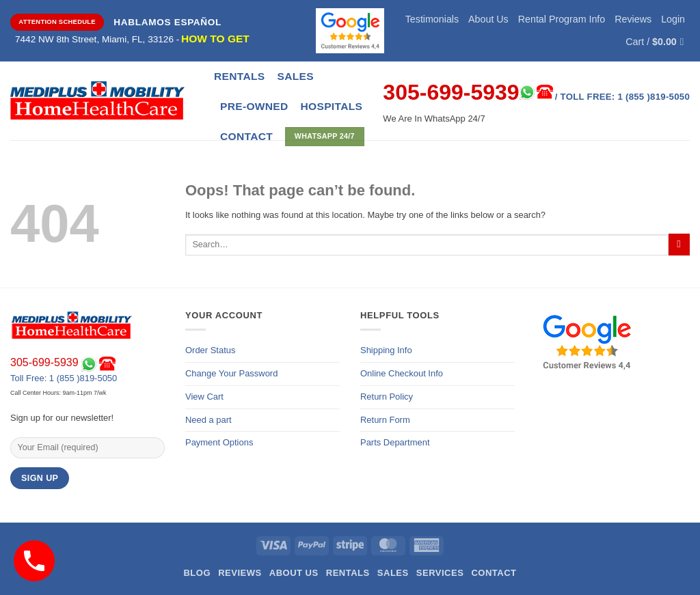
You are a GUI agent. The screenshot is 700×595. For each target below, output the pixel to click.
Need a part (208, 420)
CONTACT (246, 136)
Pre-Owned (254, 106)
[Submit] (679, 245)
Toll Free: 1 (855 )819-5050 (64, 378)
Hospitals (332, 106)
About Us (488, 19)
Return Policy (387, 397)
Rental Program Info (562, 19)
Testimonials (432, 19)
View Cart (204, 397)
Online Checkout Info (402, 373)
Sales (295, 76)
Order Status (210, 350)
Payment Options (219, 442)
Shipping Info (386, 350)
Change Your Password (231, 373)
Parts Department (395, 442)
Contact (494, 573)
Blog (197, 573)
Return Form (385, 420)
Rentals (239, 76)
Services (440, 573)
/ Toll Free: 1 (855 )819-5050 (622, 97)
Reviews (633, 19)
